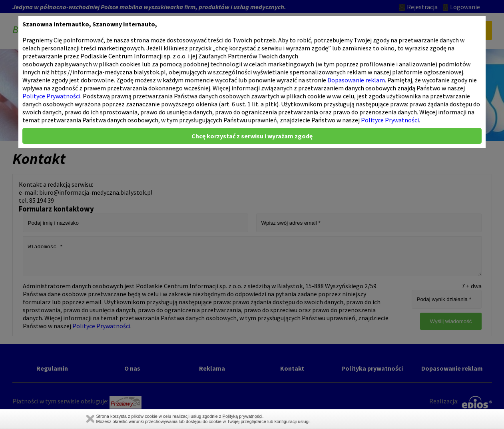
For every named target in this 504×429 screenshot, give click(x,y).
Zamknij (90, 419)
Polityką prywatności (243, 416)
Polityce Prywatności (51, 96)
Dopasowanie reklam (356, 80)
